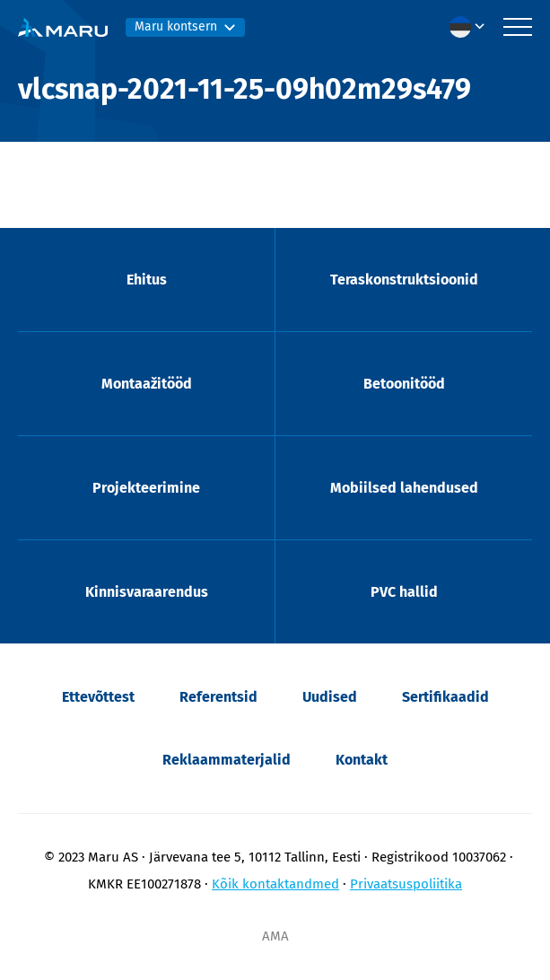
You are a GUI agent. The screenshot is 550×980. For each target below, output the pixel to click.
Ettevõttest (98, 697)
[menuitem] (472, 27)
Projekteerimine (146, 488)
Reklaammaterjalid (227, 760)
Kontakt (362, 760)
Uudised (330, 697)
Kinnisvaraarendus (147, 592)
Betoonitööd (404, 384)
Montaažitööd (147, 384)
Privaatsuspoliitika (406, 884)
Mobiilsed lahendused (404, 488)
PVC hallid (404, 592)
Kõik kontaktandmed (275, 884)
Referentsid (218, 697)
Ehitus (147, 280)
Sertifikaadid (445, 697)
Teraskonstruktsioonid (404, 280)
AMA (275, 936)
